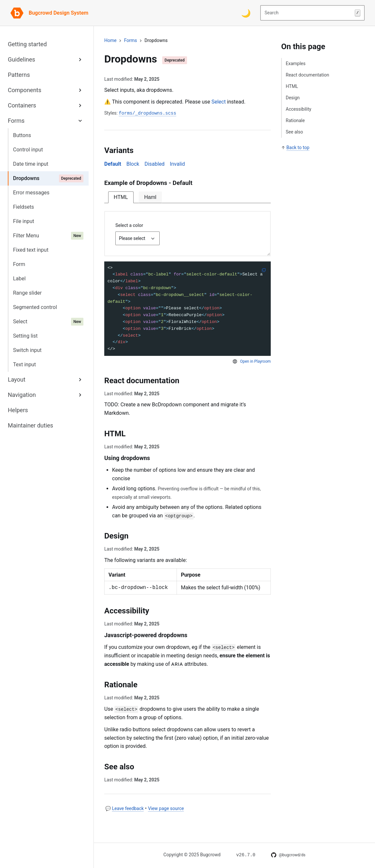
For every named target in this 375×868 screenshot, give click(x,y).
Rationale (295, 120)
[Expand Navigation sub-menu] (80, 395)
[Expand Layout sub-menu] (80, 379)
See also (294, 132)
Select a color (129, 225)
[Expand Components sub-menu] (80, 90)
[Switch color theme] (246, 13)
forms (131, 40)
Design (293, 98)
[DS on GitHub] (288, 855)
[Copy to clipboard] (264, 270)
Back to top (298, 147)
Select (219, 102)
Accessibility (298, 109)
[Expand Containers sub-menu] (80, 105)
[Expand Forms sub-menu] (80, 121)
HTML (292, 86)
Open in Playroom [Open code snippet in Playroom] (255, 361)
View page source (166, 808)
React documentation (307, 75)
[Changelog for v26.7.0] (246, 854)
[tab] (121, 197)
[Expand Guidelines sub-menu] (80, 59)
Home (110, 40)
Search (312, 13)
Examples (296, 63)
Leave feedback (128, 808)
